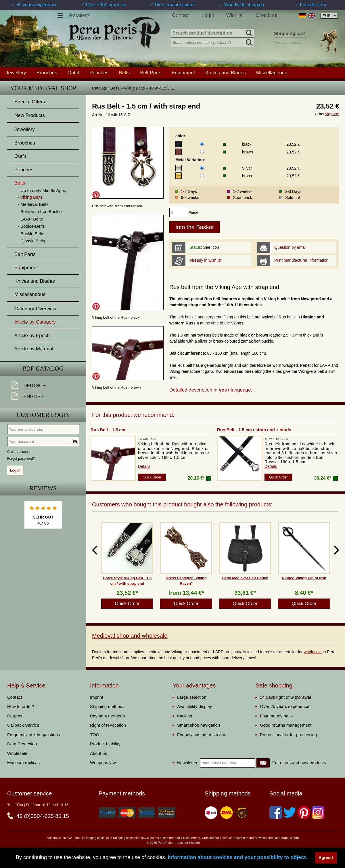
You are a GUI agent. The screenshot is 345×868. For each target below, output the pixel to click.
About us (98, 753)
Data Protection (22, 744)
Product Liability (105, 744)
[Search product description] (213, 33)
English (34, 397)
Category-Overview (35, 309)
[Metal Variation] (202, 168)
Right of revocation (108, 725)
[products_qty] (178, 212)
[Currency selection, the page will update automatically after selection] (329, 16)
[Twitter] (290, 812)
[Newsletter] (263, 763)
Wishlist (235, 15)
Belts (115, 88)
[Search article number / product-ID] (213, 42)
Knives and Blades (226, 73)
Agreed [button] (326, 858)
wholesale (313, 652)
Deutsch (35, 386)
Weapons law (103, 762)
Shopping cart (290, 34)
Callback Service (23, 725)
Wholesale (17, 753)
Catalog (99, 88)
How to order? (21, 706)
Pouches (99, 73)
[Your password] (43, 442)
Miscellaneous (272, 73)
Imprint (97, 697)
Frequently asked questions (33, 735)
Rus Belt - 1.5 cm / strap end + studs (254, 430)
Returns (15, 716)
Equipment (183, 73)
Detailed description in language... (212, 390)
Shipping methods (107, 706)
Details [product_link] (144, 466)
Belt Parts (151, 73)
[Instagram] (318, 812)
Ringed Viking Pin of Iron (304, 578)
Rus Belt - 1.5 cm (108, 430)
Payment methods (107, 716)
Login (208, 15)
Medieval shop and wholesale (130, 636)
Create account (19, 452)
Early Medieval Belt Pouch (245, 578)
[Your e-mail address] (43, 430)
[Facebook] (276, 812)
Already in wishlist (205, 260)
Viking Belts (134, 88)
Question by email (290, 247)
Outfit (73, 73)
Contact (181, 15)
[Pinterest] (304, 812)
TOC (94, 735)
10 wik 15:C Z (162, 88)
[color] (202, 144)
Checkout (267, 15)
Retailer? (79, 16)
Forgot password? (21, 459)
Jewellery (16, 73)
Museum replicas (23, 762)
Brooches (47, 73)
